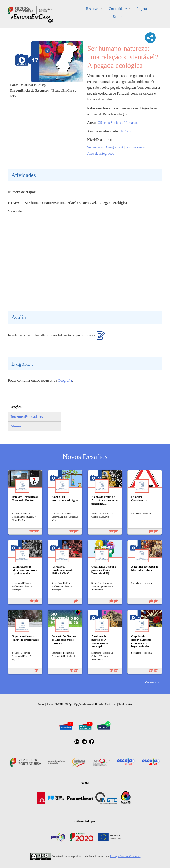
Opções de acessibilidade (88, 704)
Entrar (117, 17)
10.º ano (126, 131)
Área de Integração (101, 153)
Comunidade (118, 9)
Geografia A (115, 147)
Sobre (41, 704)
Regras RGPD (55, 704)
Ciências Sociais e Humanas (118, 123)
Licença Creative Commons (125, 856)
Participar (111, 704)
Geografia (65, 380)
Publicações (125, 704)
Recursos (93, 9)
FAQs (69, 704)
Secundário (95, 147)
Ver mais (151, 682)
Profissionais (136, 147)
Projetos (142, 9)
